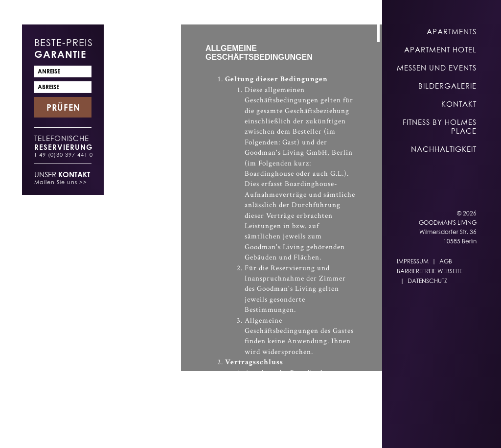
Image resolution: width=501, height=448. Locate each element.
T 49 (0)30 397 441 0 (64, 154)
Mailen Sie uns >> (61, 182)
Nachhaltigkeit (444, 149)
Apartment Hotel (440, 49)
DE (210, 429)
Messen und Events (437, 68)
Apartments (452, 31)
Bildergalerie (447, 86)
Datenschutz (427, 281)
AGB (446, 261)
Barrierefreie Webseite (430, 271)
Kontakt (459, 104)
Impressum (413, 261)
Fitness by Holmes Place (440, 126)
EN (230, 429)
